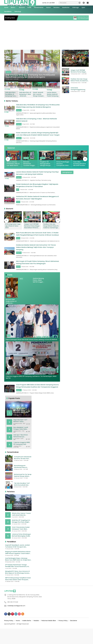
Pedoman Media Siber (49, 636)
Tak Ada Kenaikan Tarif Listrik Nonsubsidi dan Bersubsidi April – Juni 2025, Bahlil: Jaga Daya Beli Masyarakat (22, 500)
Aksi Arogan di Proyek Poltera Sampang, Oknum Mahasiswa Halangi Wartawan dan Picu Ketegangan (40, 273)
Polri (21, 195)
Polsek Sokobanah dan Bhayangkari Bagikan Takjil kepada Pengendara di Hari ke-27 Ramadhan (38, 189)
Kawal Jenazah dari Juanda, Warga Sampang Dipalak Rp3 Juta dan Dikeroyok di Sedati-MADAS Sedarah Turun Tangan (39, 94)
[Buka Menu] (88, 3)
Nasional (26, 162)
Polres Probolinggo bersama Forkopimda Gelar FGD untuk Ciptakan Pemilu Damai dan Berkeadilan (63, 167)
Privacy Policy (9, 636)
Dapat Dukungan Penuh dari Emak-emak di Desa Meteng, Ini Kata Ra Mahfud (32, 353)
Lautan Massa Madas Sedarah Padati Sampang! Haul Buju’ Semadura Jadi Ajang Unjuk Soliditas (53, 94)
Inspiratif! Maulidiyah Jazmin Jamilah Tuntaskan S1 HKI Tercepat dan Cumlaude (17, 561)
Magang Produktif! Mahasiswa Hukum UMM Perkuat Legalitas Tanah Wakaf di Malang (18, 568)
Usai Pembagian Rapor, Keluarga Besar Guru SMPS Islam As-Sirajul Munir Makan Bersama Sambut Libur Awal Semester (18, 575)
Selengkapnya (67, 176)
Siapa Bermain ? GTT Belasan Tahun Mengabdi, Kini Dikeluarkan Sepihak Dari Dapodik (22, 436)
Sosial (22, 209)
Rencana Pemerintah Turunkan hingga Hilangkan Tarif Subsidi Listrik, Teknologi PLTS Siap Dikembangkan (30, 167)
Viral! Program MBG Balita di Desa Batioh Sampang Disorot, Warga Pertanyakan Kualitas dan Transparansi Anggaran (39, 400)
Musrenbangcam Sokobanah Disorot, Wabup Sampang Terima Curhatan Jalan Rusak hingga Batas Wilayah (22, 482)
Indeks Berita (27, 636)
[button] (79, 3)
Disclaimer (74, 636)
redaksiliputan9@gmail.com (16, 621)
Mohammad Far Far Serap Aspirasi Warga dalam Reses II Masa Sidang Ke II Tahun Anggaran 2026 (23, 491)
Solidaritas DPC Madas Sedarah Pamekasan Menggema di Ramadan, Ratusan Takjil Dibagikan (38, 204)
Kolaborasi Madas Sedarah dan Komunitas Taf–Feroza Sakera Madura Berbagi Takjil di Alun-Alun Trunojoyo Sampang (40, 258)
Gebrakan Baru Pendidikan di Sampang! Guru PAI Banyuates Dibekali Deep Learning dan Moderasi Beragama (31, 74)
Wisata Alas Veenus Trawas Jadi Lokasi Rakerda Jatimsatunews (21, 530)
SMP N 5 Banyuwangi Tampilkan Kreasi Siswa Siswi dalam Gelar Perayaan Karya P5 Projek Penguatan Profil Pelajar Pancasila (18, 594)
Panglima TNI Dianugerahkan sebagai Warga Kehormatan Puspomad (45, 167)
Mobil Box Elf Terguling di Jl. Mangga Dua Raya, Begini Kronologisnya (21, 537)
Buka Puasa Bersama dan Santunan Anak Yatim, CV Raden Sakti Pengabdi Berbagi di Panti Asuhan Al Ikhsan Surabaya (40, 242)
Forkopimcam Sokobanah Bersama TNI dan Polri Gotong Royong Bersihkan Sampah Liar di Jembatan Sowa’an (23, 473)
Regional (8, 68)
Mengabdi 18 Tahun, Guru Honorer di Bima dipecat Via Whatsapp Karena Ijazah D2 (17, 588)
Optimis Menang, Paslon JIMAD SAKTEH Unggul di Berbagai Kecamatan (39, 294)
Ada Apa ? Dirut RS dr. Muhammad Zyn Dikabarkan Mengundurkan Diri (21, 451)
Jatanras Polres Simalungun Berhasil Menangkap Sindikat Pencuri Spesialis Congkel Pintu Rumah (22, 551)
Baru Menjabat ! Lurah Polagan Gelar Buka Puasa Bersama (21, 444)
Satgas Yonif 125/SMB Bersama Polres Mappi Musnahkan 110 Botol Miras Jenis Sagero (80, 71)
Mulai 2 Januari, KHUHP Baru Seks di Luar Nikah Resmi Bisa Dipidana (13, 167)
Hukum (22, 279)
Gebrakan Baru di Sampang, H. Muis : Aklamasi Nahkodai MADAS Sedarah (25, 94)
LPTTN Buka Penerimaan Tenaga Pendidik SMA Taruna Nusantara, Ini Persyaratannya (17, 581)
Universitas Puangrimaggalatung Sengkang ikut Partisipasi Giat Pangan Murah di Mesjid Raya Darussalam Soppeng (79, 89)
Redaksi (36, 636)
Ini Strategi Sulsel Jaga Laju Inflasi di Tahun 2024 (13, 233)
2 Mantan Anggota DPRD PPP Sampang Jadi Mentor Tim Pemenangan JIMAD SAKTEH (31, 391)
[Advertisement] (46, 36)
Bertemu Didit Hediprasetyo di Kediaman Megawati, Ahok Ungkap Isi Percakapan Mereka (11, 315)
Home (18, 636)
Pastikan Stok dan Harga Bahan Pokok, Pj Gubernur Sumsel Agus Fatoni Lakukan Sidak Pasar (79, 80)
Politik (9, 309)
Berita (58, 162)
